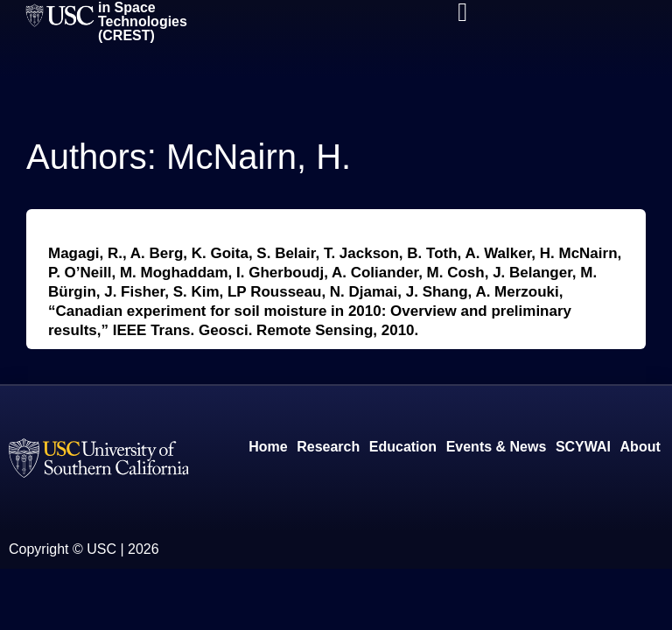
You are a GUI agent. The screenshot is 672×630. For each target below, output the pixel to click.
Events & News (497, 447)
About (640, 447)
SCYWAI (583, 447)
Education (403, 447)
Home (268, 447)
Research (328, 447)
